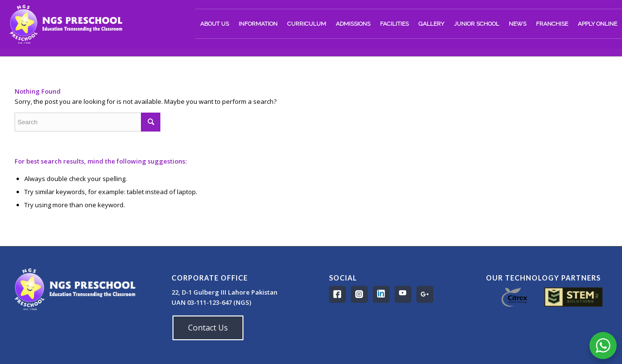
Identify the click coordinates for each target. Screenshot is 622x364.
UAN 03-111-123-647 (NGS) (212, 302)
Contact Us (208, 328)
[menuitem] (215, 24)
